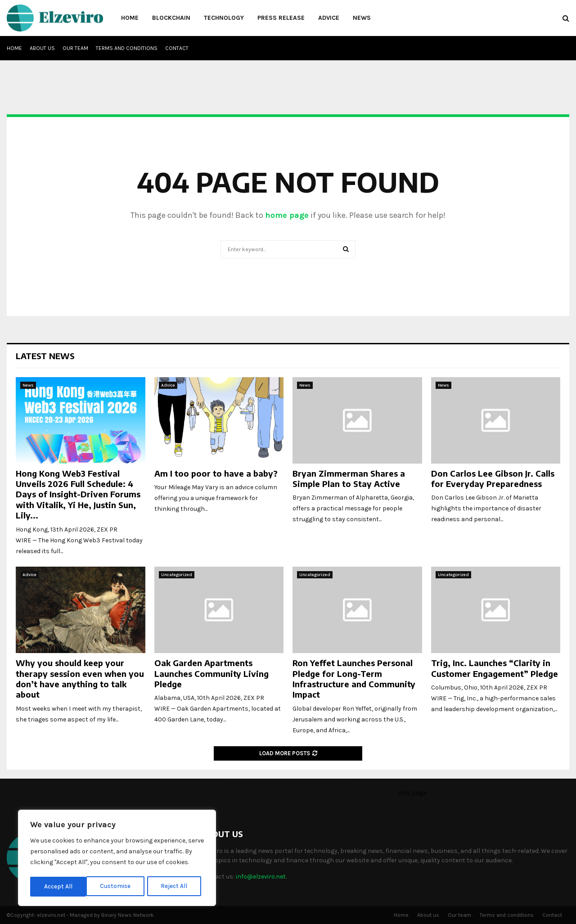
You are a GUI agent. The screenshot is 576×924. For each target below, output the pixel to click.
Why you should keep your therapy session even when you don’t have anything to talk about (80, 678)
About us (42, 48)
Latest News (45, 356)
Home (130, 18)
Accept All (176, 886)
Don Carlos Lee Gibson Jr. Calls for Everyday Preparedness (493, 478)
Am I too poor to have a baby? (216, 473)
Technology (224, 18)
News (362, 18)
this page (412, 793)
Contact (177, 48)
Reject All (119, 886)
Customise (59, 886)
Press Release (281, 18)
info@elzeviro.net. (261, 877)
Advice (329, 18)
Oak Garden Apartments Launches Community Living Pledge (211, 673)
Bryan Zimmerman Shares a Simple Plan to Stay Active (349, 478)
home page (287, 215)
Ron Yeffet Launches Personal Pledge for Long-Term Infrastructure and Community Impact (354, 678)
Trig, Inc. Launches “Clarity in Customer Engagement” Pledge (495, 668)
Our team (75, 48)
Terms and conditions (127, 48)
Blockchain (171, 18)
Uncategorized (177, 575)
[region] (117, 859)
